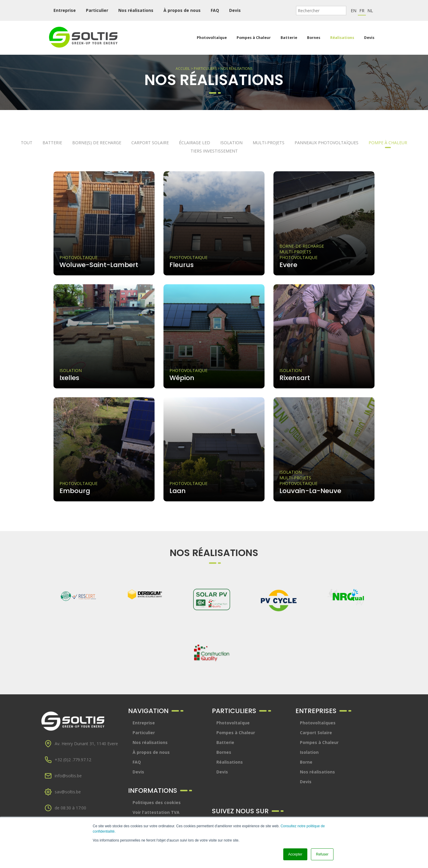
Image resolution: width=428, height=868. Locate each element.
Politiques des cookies (157, 802)
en (354, 11)
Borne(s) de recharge (97, 143)
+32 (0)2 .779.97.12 (73, 760)
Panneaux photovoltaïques (326, 143)
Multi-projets (269, 143)
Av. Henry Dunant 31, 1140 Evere (86, 744)
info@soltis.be (68, 776)
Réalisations (342, 38)
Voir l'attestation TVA (156, 812)
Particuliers (205, 69)
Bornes (314, 38)
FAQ (215, 10)
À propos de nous (182, 10)
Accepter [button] (295, 854)
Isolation (231, 143)
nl (370, 11)
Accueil (183, 69)
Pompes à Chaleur (254, 38)
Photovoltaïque (212, 38)
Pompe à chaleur (388, 143)
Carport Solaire (316, 733)
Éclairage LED (195, 143)
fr (362, 11)
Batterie (289, 38)
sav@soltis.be (68, 792)
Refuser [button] (322, 854)
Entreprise (65, 10)
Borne (306, 762)
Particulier (97, 10)
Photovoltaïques (318, 723)
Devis (235, 10)
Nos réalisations (136, 10)
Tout (27, 143)
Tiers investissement (214, 151)
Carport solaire (150, 143)
